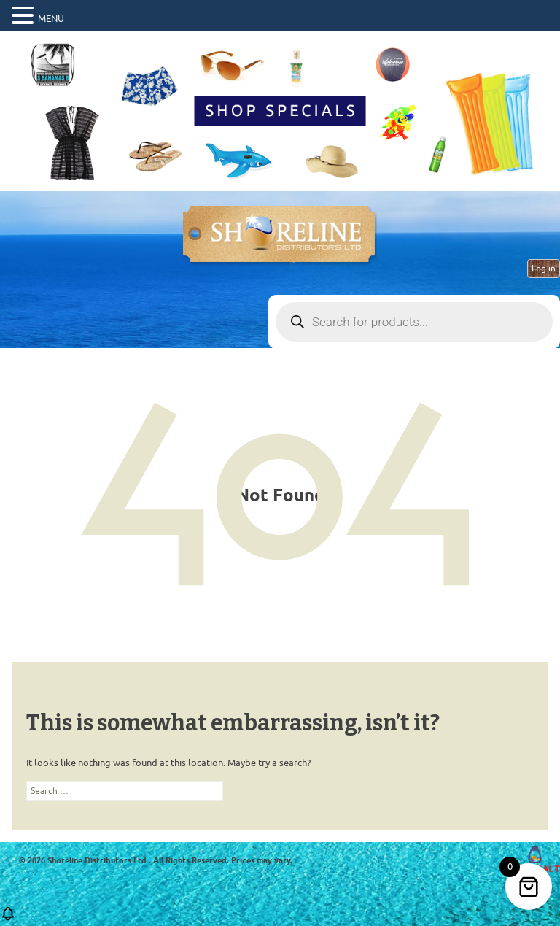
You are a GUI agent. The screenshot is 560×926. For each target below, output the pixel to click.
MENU (51, 19)
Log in (544, 269)
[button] (8, 918)
